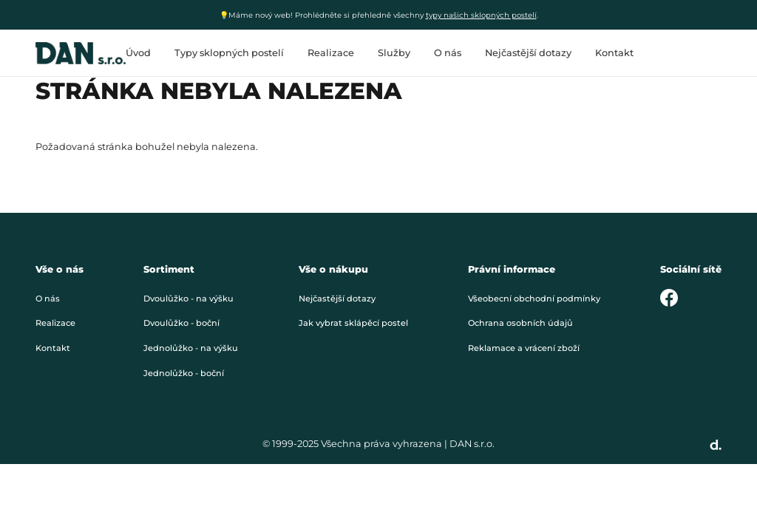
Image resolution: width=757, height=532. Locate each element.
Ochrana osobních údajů (520, 323)
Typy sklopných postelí (229, 53)
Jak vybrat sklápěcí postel (353, 323)
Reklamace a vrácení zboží (524, 348)
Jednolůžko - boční (184, 373)
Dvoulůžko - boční (181, 323)
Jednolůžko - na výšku (191, 348)
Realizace (331, 53)
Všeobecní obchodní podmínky (534, 299)
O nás (448, 53)
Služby (394, 53)
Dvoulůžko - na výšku (189, 299)
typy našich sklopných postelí (481, 15)
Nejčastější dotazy (528, 53)
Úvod (138, 53)
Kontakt (614, 53)
